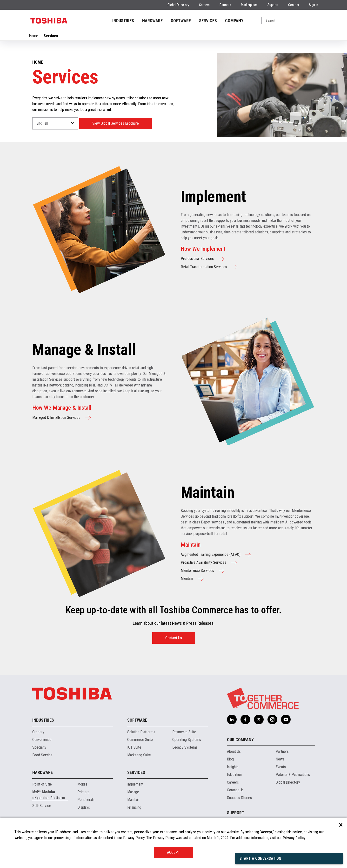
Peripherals (86, 800)
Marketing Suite (139, 755)
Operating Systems (187, 740)
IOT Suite (134, 747)
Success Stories (239, 798)
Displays (84, 807)
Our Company (240, 740)
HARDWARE (152, 21)
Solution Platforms (141, 732)
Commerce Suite (140, 740)
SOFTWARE (181, 21)
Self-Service (42, 806)
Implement (135, 784)
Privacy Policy (294, 838)
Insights (233, 767)
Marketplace (249, 5)
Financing (134, 807)
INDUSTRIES (123, 21)
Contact (294, 5)
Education (234, 775)
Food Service (42, 755)
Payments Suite (184, 732)
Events (281, 767)
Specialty (39, 747)
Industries (43, 720)
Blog (230, 759)
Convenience (42, 740)
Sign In (314, 5)
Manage (133, 792)
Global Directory (178, 5)
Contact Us (174, 638)
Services (136, 772)
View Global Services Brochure (116, 123)
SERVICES (208, 21)
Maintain (133, 800)
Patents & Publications (293, 775)
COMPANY (234, 21)
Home (33, 36)
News (280, 759)
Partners (225, 5)
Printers (83, 792)
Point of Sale (42, 784)
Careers (204, 5)
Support (273, 5)
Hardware (43, 772)
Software (137, 720)
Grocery (38, 732)
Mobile (82, 784)
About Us (234, 751)
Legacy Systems (185, 747)
